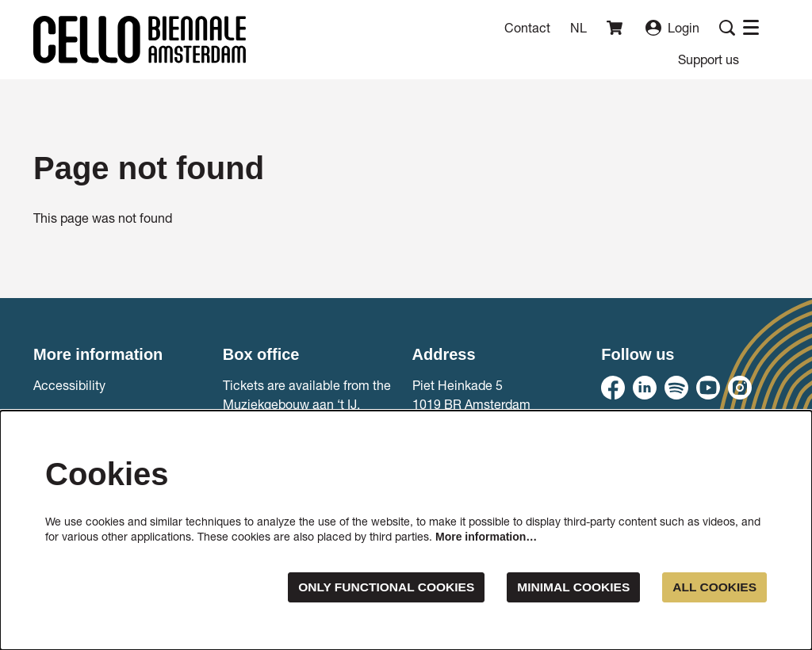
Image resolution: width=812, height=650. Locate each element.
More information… (486, 537)
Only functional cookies (378, 587)
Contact (527, 27)
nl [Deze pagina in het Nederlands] (578, 28)
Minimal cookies (569, 587)
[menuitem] (709, 59)
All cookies (713, 587)
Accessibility (69, 385)
